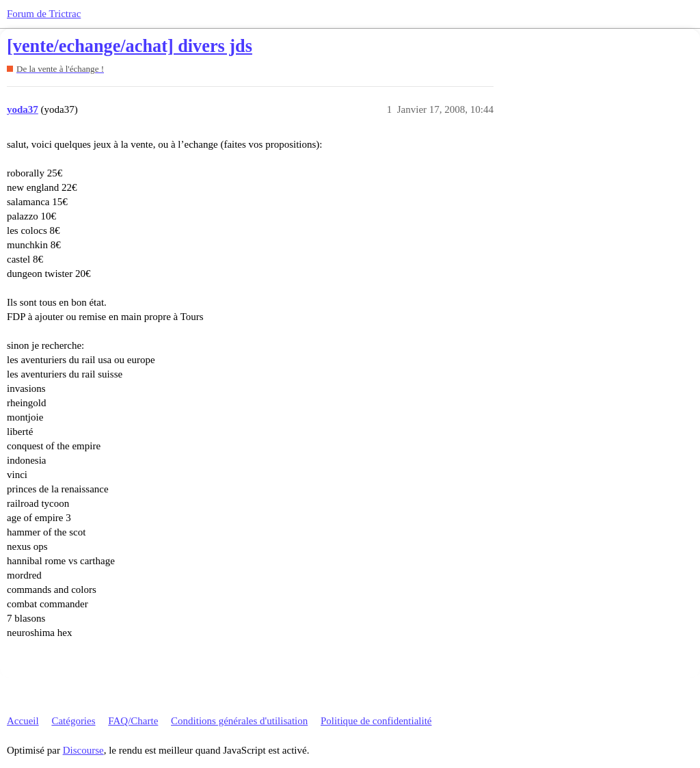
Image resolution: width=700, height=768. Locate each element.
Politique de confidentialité (376, 721)
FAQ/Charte (133, 721)
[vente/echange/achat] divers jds (130, 46)
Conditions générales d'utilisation (239, 721)
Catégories (73, 721)
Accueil (23, 721)
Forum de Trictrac (44, 14)
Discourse (83, 750)
